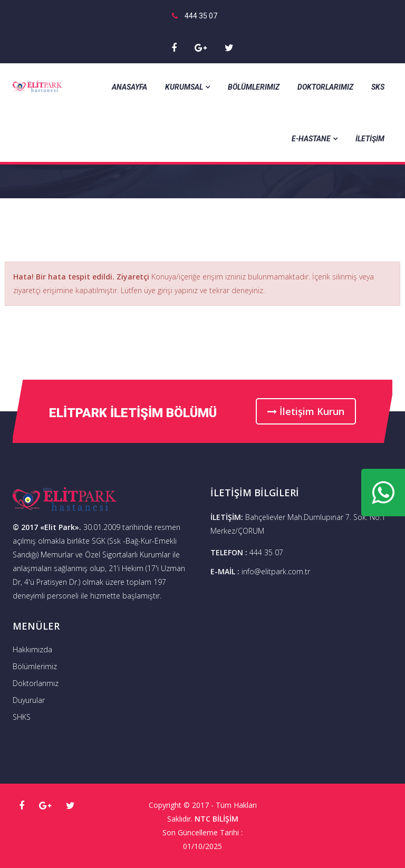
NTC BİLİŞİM (216, 819)
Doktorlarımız (325, 87)
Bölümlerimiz (254, 87)
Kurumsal (187, 87)
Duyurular (29, 700)
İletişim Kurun (306, 411)
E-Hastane (315, 139)
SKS (378, 87)
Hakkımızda (32, 649)
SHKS (22, 717)
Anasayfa (129, 87)
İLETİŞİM (370, 139)
